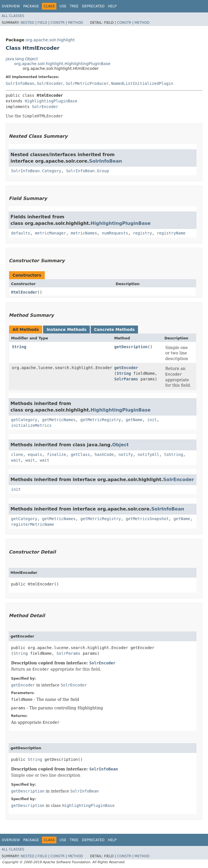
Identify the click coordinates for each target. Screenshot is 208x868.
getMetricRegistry (100, 420)
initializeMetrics (31, 425)
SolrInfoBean (20, 83)
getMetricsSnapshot (147, 519)
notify (126, 455)
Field (42, 23)
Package (31, 6)
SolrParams (126, 379)
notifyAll (148, 455)
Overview (11, 6)
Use (63, 6)
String (19, 347)
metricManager (50, 233)
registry (142, 233)
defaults (21, 233)
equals (35, 455)
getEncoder (126, 368)
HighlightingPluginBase (51, 101)
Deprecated (93, 6)
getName (134, 420)
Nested (27, 23)
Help (112, 6)
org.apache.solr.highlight (50, 40)
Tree (74, 6)
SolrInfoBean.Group (88, 171)
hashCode (104, 455)
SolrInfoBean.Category (36, 171)
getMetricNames (59, 420)
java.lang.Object (22, 59)
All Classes (13, 16)
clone (17, 455)
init (152, 420)
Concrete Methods (114, 329)
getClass (80, 455)
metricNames (84, 233)
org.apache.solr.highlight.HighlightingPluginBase (62, 64)
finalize (56, 455)
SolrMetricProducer (87, 83)
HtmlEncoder (24, 292)
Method (76, 23)
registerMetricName (33, 524)
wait (16, 460)
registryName (171, 233)
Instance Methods (66, 329)
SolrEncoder (50, 83)
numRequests (115, 233)
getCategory (24, 420)
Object (121, 445)
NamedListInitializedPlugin (142, 83)
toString (174, 455)
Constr (58, 23)
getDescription (131, 347)
